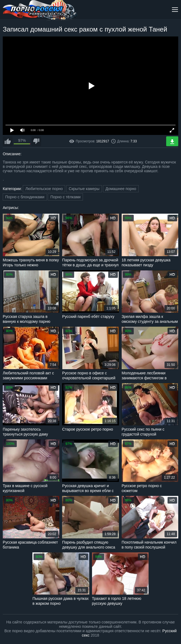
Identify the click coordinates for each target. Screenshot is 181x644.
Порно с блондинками (25, 197)
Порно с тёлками (65, 197)
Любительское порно (44, 189)
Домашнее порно (121, 189)
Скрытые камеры (84, 189)
